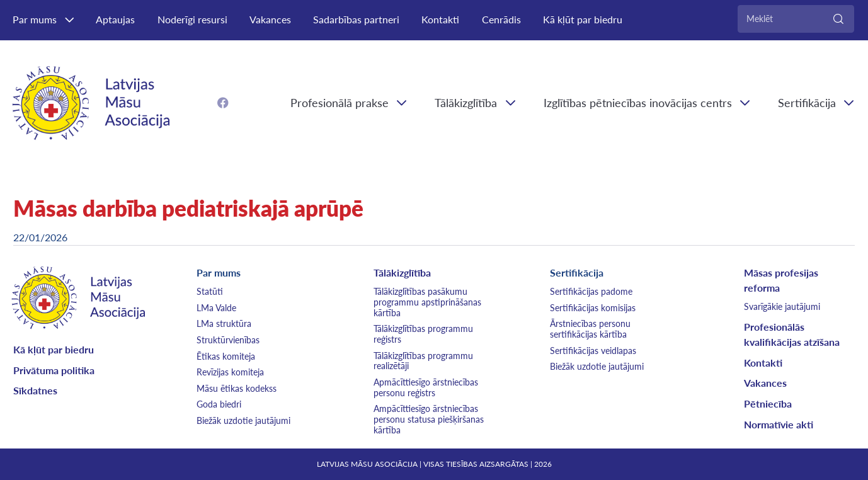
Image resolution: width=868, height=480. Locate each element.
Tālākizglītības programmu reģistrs (423, 334)
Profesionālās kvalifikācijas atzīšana (792, 334)
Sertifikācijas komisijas (593, 308)
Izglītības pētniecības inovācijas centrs (638, 103)
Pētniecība (768, 403)
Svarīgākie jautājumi (782, 306)
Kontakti (440, 19)
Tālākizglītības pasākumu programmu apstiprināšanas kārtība (427, 302)
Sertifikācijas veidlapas (593, 351)
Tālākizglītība (466, 103)
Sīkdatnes (35, 390)
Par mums (35, 19)
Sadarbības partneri (356, 19)
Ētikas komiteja (226, 356)
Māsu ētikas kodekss (237, 388)
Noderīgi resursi (192, 19)
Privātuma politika (54, 370)
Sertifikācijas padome (591, 291)
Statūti (210, 291)
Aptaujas (115, 19)
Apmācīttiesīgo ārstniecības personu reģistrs (426, 387)
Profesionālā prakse (340, 103)
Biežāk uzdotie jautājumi (243, 420)
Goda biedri (219, 404)
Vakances (270, 19)
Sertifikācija (577, 272)
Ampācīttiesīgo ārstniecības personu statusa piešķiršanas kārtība (429, 419)
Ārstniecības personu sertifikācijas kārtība (590, 329)
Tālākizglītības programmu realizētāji (423, 361)
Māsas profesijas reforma (781, 280)
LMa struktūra (224, 323)
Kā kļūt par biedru (583, 19)
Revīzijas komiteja (230, 372)
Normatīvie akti (779, 424)
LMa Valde (216, 308)
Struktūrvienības (228, 340)
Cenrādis (501, 19)
